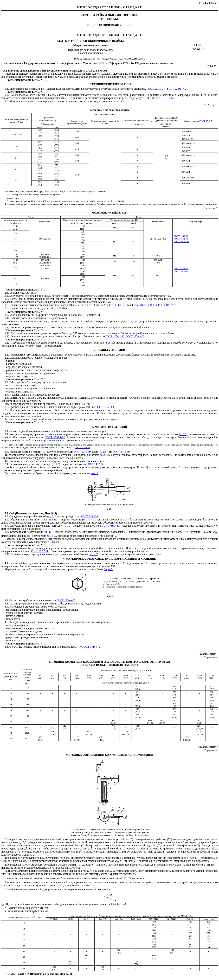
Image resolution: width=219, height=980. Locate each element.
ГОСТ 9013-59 (121, 452)
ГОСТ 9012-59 (82, 452)
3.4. (7, 464)
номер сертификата (17, 625)
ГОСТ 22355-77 (176, 89)
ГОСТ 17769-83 (105, 407)
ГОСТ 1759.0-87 (66, 600)
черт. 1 (95, 473)
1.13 (7, 343)
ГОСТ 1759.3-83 (135, 336)
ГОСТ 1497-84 (95, 464)
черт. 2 (109, 569)
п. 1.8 (103, 452)
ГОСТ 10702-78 (181, 241)
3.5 (95, 520)
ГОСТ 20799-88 (40, 551)
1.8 (6, 308)
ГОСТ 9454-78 (89, 516)
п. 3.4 (86, 520)
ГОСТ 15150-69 (165, 98)
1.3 (6, 101)
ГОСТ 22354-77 (82, 447)
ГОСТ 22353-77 (156, 89)
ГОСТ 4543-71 (207, 121)
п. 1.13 (93, 554)
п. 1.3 (183, 434)
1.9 (6, 315)
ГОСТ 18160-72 (91, 647)
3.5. (7, 516)
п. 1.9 (49, 532)
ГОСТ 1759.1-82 (115, 336)
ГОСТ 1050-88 (181, 236)
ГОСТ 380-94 (117, 305)
